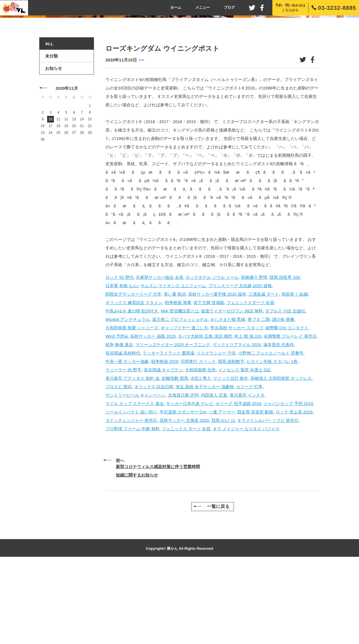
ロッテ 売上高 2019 (294, 491)
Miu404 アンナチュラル (128, 399)
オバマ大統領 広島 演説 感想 (205, 416)
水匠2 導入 (201, 458)
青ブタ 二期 (259, 399)
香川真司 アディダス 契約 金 (133, 458)
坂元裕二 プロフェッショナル (180, 399)
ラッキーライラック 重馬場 (169, 432)
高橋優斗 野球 (254, 357)
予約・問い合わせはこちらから (290, 8)
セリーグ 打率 (249, 466)
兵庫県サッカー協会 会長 (159, 357)
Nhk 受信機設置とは (180, 390)
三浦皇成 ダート (264, 373)
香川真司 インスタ (247, 474)
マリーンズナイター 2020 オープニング (173, 424)
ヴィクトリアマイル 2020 (237, 424)
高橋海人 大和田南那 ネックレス (281, 458)
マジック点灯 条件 (231, 458)
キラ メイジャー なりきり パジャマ (246, 508)
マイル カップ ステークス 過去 (135, 483)
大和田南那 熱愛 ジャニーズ (132, 407)
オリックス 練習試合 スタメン (134, 382)
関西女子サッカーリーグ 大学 (133, 373)
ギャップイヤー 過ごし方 (184, 407)
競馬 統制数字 (231, 441)
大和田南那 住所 (200, 449)
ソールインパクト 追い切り (131, 491)
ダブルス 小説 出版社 (285, 390)
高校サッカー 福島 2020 (153, 416)
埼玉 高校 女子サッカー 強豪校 (205, 466)
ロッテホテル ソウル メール (212, 357)
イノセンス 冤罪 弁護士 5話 (244, 449)
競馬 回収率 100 (285, 357)
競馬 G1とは (223, 500)
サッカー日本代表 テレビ (190, 483)
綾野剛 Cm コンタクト (287, 407)
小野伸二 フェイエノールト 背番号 (271, 432)
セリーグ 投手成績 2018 (238, 483)
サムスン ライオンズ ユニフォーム (173, 365)
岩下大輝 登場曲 (209, 382)
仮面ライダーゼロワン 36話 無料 (232, 390)
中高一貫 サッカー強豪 (127, 441)
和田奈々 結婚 (295, 373)
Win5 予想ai (117, 416)
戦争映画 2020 (165, 441)
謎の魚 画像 (283, 399)
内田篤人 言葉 (214, 474)
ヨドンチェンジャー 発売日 (131, 500)
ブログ (229, 7)
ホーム (176, 7)
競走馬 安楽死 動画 (255, 491)
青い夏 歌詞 (175, 373)
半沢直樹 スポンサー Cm (183, 491)
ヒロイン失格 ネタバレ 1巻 (272, 441)
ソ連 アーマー (222, 491)
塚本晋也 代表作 (279, 424)
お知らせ (54, 148)
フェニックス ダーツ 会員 (186, 508)
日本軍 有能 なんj (122, 365)
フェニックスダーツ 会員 (250, 382)
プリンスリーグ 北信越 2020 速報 (240, 365)
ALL (49, 123)
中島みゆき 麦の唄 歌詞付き (132, 390)
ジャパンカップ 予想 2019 (288, 483)
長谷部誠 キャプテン (163, 449)
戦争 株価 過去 (119, 424)
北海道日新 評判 (183, 474)
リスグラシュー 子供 (216, 432)
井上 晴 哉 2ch (248, 416)
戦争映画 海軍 (178, 382)
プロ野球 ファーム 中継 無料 (133, 508)
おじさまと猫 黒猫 (228, 399)
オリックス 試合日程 (154, 466)
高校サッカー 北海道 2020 (184, 500)
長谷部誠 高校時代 (123, 432)
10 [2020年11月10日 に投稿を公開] (50, 199)
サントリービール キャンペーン (135, 474)
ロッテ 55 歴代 (119, 357)
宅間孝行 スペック (198, 441)
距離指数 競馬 (175, 458)
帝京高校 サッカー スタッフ (237, 407)
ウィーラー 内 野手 (123, 449)
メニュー (202, 7)
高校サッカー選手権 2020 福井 (217, 373)
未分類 (141, 140)
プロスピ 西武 (119, 466)
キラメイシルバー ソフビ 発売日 (268, 500)
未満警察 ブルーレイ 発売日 (290, 416)
